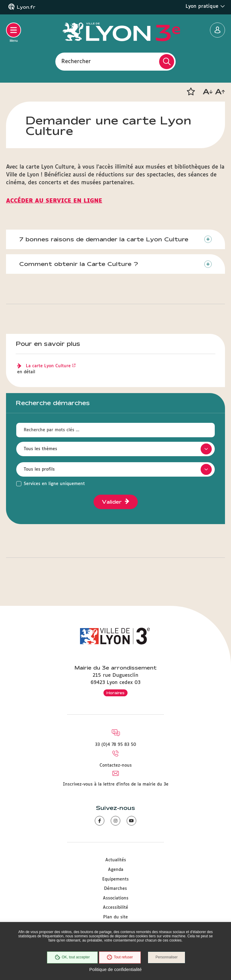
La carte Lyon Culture (48, 366)
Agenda (116, 870)
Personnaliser (167, 957)
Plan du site (115, 917)
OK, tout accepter (72, 957)
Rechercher (76, 61)
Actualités (116, 860)
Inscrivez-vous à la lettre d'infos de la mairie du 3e (116, 784)
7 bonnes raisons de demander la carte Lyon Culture (104, 239)
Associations (116, 898)
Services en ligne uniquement (54, 484)
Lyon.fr (26, 7)
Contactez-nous (116, 765)
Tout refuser (120, 957)
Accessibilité (115, 908)
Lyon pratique (205, 6)
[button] (191, 92)
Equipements (115, 879)
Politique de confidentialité (115, 969)
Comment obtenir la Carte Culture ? (79, 264)
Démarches (115, 889)
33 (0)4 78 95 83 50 (116, 745)
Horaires (115, 693)
